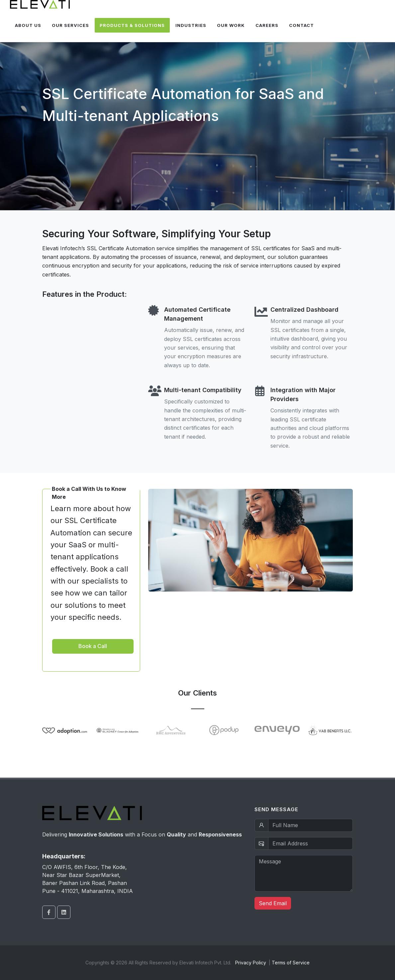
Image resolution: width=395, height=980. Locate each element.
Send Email (273, 903)
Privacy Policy (251, 963)
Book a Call (93, 646)
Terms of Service (291, 963)
